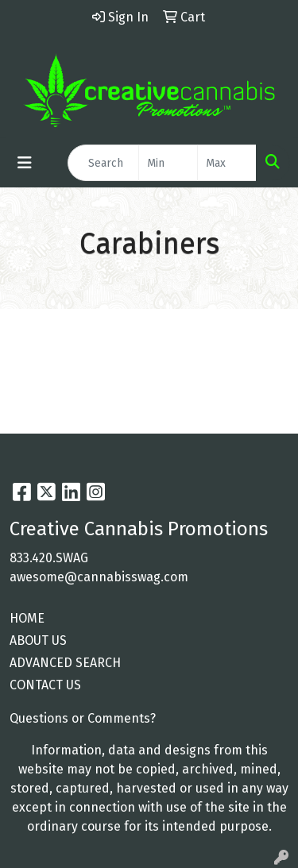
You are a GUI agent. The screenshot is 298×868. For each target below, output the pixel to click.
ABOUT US (38, 640)
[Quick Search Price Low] (168, 163)
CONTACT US (45, 685)
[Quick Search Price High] (227, 163)
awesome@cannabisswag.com (99, 577)
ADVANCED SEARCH (65, 663)
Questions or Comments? (83, 718)
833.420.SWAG (49, 558)
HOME (27, 618)
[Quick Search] (103, 163)
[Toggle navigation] (25, 163)
